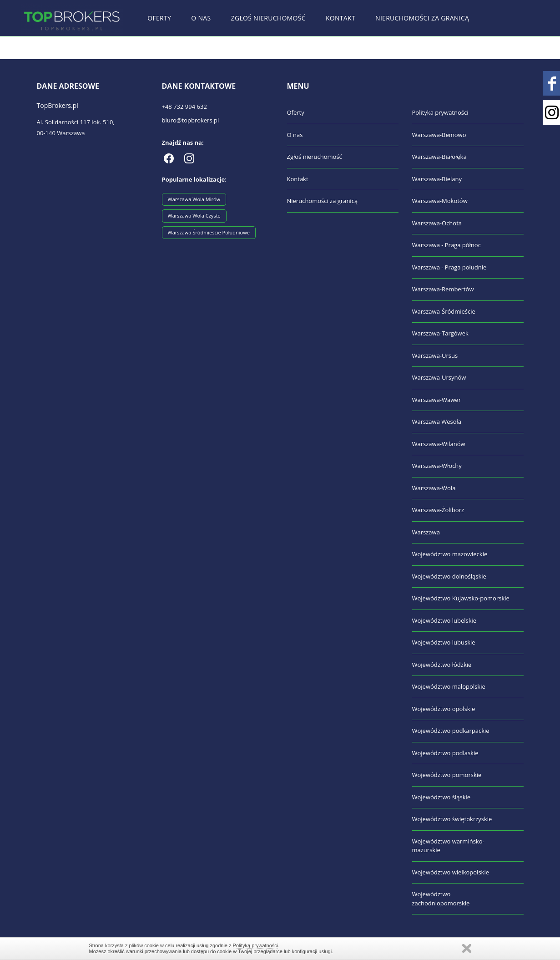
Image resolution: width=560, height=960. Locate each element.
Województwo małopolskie (449, 686)
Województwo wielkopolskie (451, 872)
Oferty (159, 18)
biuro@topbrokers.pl (191, 120)
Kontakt (341, 18)
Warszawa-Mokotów (440, 201)
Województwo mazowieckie (450, 554)
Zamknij (467, 948)
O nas (201, 18)
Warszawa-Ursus (435, 356)
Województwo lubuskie (444, 642)
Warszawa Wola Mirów (194, 199)
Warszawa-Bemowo (439, 135)
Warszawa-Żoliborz (438, 510)
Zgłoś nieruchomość (268, 18)
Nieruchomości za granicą (422, 18)
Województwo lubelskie (444, 620)
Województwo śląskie (441, 797)
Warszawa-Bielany (437, 179)
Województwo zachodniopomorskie (441, 899)
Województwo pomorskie (447, 775)
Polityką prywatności (256, 945)
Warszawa (426, 532)
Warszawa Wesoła (437, 422)
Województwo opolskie (444, 709)
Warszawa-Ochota (437, 223)
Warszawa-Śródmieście (444, 311)
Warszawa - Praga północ (446, 245)
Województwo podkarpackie (451, 731)
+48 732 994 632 (184, 107)
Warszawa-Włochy (437, 466)
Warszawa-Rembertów (443, 289)
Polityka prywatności (440, 112)
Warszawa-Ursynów (439, 377)
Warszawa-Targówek (440, 333)
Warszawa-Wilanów (439, 444)
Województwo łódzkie (442, 665)
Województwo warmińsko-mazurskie (448, 846)
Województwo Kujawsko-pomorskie (461, 598)
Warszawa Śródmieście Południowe (209, 232)
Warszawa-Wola (434, 488)
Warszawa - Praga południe (449, 267)
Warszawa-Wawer (436, 400)
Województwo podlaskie (445, 753)
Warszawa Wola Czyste (194, 216)
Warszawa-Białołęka (439, 157)
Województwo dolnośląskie (449, 576)
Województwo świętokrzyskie (452, 819)
